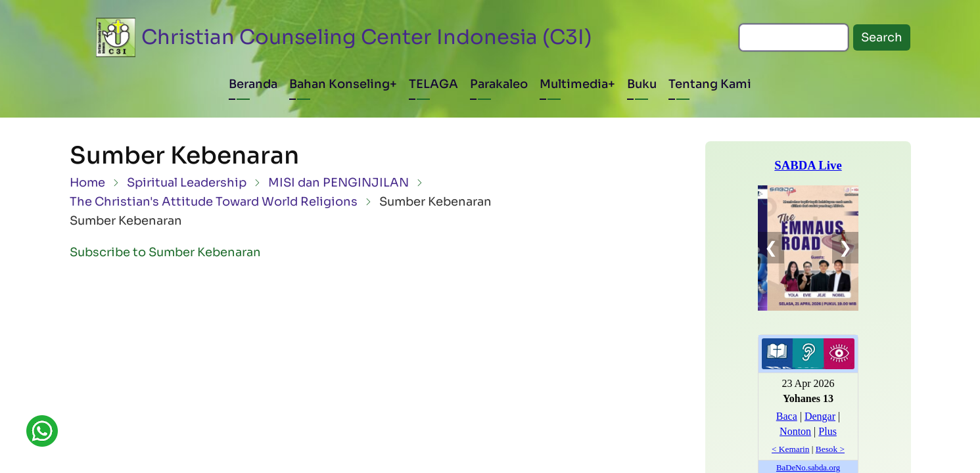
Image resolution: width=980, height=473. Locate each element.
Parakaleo (499, 84)
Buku (642, 84)
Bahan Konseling (339, 84)
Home (87, 183)
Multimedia (574, 84)
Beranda (253, 84)
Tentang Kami (710, 84)
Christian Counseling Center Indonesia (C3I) (367, 37)
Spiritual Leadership (187, 183)
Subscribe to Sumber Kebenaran (165, 252)
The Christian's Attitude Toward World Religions (214, 202)
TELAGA (433, 84)
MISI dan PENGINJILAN (338, 183)
